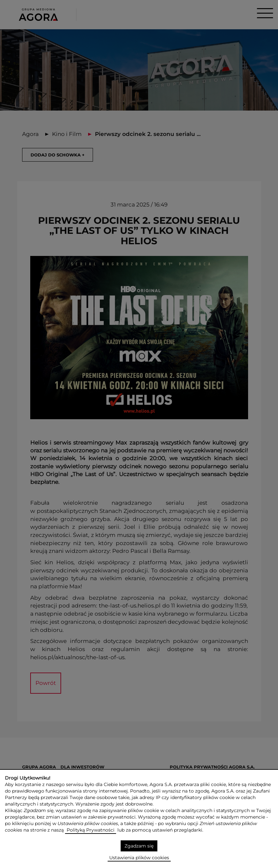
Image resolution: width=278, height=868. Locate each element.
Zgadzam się (139, 846)
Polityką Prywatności (91, 830)
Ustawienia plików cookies (139, 858)
